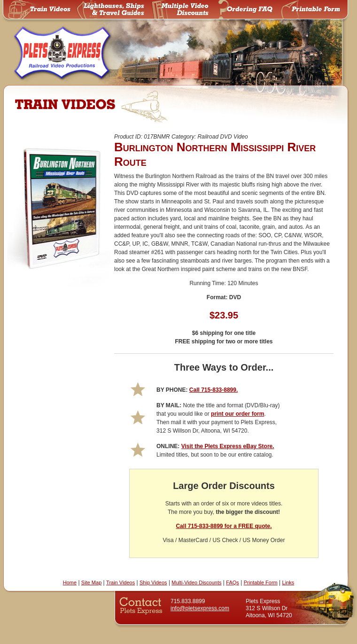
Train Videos (120, 582)
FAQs (233, 582)
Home (70, 582)
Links (288, 582)
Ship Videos (153, 582)
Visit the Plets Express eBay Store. (228, 446)
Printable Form (261, 582)
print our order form (237, 414)
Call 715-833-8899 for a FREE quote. (224, 526)
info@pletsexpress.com (200, 608)
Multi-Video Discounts (196, 582)
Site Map (91, 582)
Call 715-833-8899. (213, 390)
